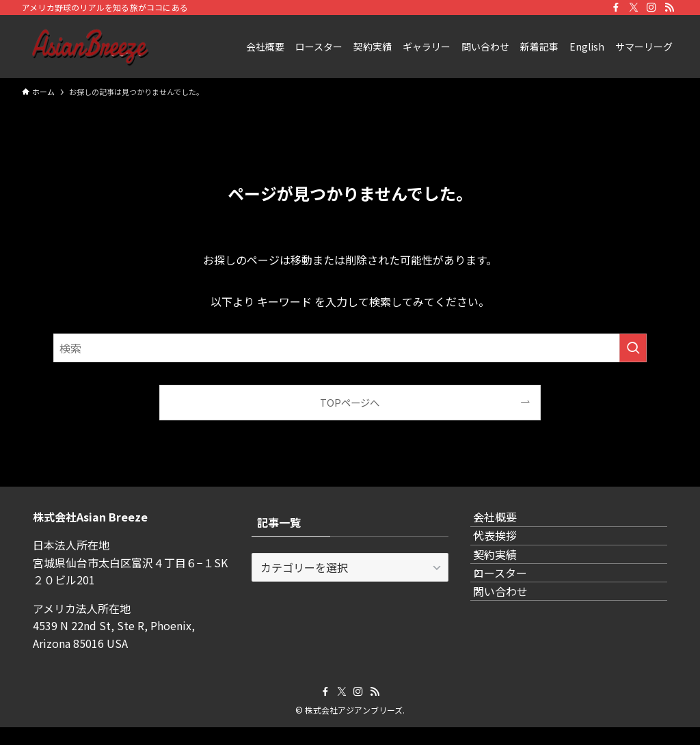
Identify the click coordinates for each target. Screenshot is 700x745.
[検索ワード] (350, 348)
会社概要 (509, 524)
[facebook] (616, 8)
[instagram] (651, 8)
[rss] (669, 8)
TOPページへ (350, 402)
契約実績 (509, 588)
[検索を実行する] (633, 348)
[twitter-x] (634, 8)
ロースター (514, 621)
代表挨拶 (509, 556)
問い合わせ (514, 653)
